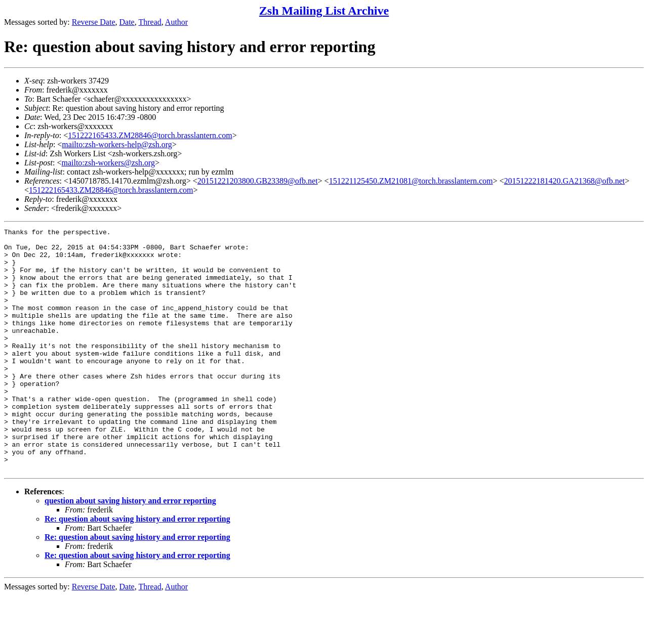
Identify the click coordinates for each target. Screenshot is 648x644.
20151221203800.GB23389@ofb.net (258, 181)
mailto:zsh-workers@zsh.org (108, 163)
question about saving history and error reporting (130, 549)
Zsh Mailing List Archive (324, 11)
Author (176, 22)
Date (127, 22)
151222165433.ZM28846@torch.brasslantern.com (150, 135)
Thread (150, 22)
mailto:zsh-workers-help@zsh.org (117, 144)
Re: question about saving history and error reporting (137, 567)
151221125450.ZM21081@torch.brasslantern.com (411, 181)
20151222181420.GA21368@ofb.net (565, 181)
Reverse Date (94, 22)
